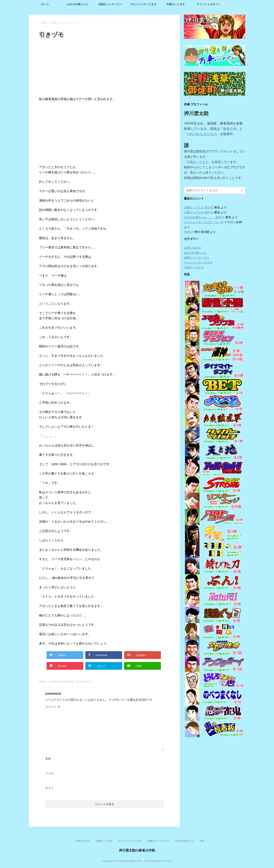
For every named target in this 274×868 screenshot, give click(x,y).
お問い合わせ (193, 248)
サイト (49, 788)
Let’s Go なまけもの (202, 134)
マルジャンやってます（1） (202, 222)
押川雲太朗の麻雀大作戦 (137, 850)
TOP (187, 232)
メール (49, 773)
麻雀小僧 (230, 129)
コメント (53, 707)
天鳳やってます (176, 4)
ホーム (45, 4)
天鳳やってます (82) (197, 212)
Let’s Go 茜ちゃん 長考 (203, 217)
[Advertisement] (138, 68)
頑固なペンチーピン (110, 4)
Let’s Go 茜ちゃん (78, 4)
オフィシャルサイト (209, 4)
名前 (48, 759)
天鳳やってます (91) (197, 207)
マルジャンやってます (143, 4)
